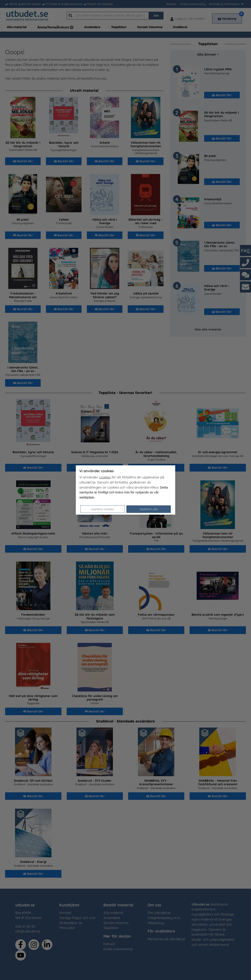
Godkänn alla (149, 509)
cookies (105, 477)
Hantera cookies (103, 509)
